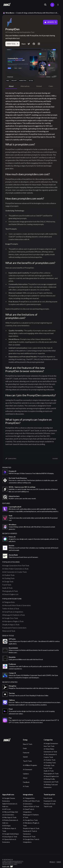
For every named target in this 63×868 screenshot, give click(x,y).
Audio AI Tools (7, 588)
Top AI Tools (27, 761)
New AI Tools (28, 744)
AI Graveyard (27, 769)
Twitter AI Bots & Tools (11, 609)
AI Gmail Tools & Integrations (13, 612)
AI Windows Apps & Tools (9, 830)
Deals (25, 748)
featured (6, 503)
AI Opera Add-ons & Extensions (9, 841)
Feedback (26, 782)
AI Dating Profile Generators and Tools (51, 780)
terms (58, 862)
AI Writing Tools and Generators (51, 786)
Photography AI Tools (10, 591)
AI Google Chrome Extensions (9, 800)
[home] (6, 5)
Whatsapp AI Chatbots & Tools (14, 615)
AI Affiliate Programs (30, 765)
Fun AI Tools (7, 585)
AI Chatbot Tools (8, 575)
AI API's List (6, 809)
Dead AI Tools (8, 636)
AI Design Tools (8, 581)
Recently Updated (10, 682)
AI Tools (26, 786)
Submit (25, 757)
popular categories (11, 562)
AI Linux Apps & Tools (10, 837)
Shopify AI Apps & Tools (11, 624)
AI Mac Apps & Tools (9, 817)
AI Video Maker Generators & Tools (15, 569)
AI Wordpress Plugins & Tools (13, 621)
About (25, 778)
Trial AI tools (48, 806)
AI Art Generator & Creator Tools (14, 572)
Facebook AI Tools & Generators (14, 628)
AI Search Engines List (10, 594)
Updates (26, 774)
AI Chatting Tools (8, 578)
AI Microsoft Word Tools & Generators (17, 605)
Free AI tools (48, 798)
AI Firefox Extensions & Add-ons (10, 821)
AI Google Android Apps (11, 834)
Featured (26, 753)
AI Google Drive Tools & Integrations (31, 841)
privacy (52, 862)
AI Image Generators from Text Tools (16, 565)
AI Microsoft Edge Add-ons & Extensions (10, 813)
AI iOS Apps (6, 826)
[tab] (11, 86)
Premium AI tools (50, 804)
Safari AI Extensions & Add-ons (10, 805)
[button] (58, 5)
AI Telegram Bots (9, 602)
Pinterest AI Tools (9, 631)
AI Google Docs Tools (10, 618)
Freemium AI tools (50, 801)
